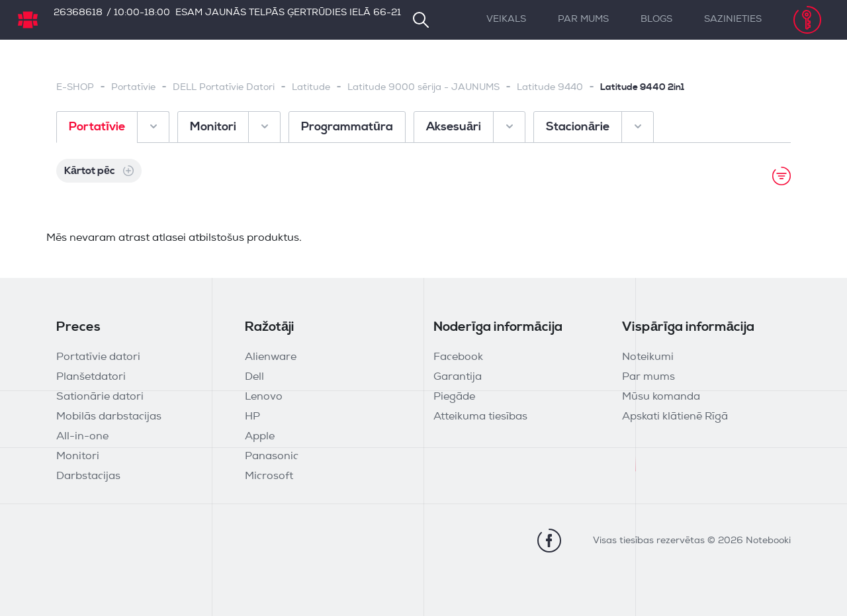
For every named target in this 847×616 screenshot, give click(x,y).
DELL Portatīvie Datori (224, 88)
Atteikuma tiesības (480, 417)
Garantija (458, 377)
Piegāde (454, 397)
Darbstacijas (88, 476)
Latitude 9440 (550, 88)
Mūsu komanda (661, 397)
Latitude (311, 88)
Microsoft (269, 476)
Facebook (458, 357)
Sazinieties (733, 20)
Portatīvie (133, 88)
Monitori (78, 457)
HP (252, 417)
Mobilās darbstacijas (109, 417)
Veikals (506, 20)
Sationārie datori (100, 397)
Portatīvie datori (98, 357)
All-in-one (82, 437)
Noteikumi (648, 357)
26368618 (78, 13)
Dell (254, 377)
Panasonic (272, 457)
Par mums (583, 20)
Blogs (656, 20)
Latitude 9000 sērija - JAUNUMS (423, 88)
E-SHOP (75, 88)
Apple (260, 437)
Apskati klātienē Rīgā (675, 417)
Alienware (271, 357)
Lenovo (264, 397)
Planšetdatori (91, 377)
